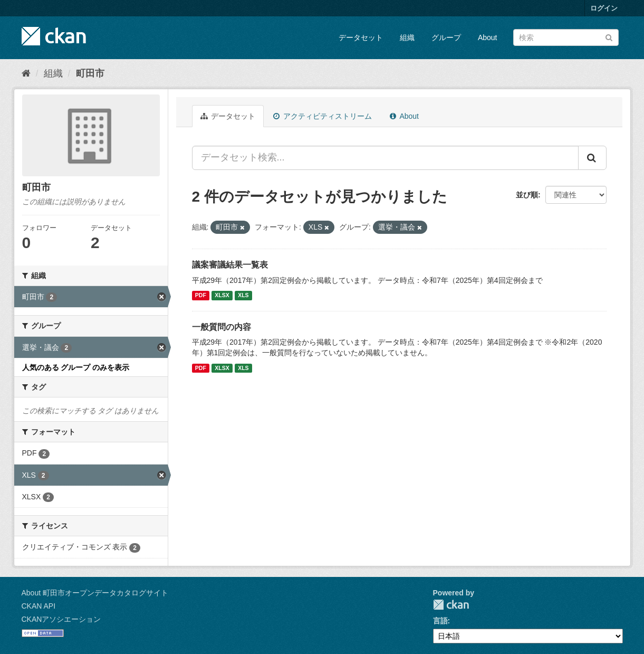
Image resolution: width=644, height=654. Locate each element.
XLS (243, 296)
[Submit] (609, 37)
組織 (407, 37)
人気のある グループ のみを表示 (76, 367)
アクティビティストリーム (323, 116)
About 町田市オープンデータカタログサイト (95, 593)
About (488, 37)
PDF (201, 296)
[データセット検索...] (385, 158)
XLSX (222, 296)
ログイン (604, 8)
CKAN (451, 605)
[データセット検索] (566, 37)
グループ (446, 37)
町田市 (90, 73)
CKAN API (39, 606)
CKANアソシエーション (61, 619)
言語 (440, 621)
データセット (361, 37)
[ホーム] (26, 73)
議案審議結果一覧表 (230, 265)
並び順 (527, 195)
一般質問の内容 (222, 327)
